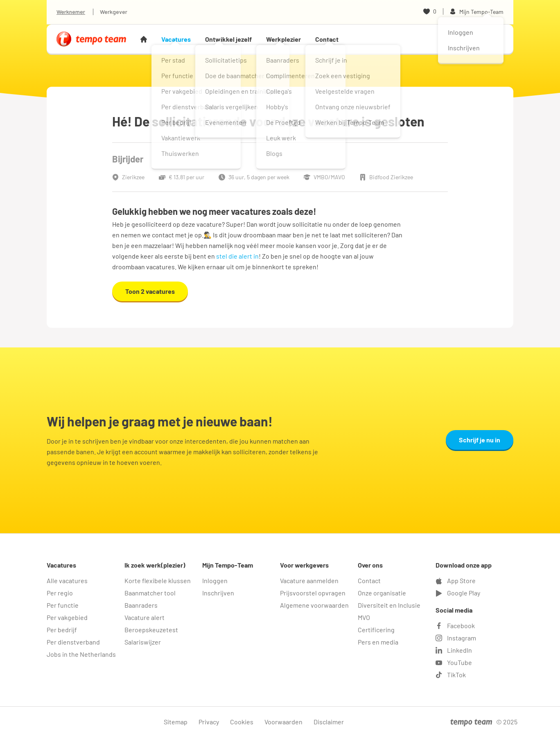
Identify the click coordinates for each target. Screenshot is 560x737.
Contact (327, 39)
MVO (364, 617)
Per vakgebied (67, 617)
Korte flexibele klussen (158, 580)
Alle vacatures (67, 580)
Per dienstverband (73, 642)
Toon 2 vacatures (150, 291)
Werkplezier (283, 39)
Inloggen (215, 580)
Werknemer (71, 12)
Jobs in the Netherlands (81, 654)
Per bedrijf (62, 630)
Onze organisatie (382, 593)
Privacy (209, 722)
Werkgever (114, 12)
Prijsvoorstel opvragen (313, 593)
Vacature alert (145, 617)
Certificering (376, 630)
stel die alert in (237, 256)
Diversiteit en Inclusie (389, 605)
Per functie (63, 605)
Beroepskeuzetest (151, 630)
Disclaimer (329, 722)
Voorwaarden (283, 722)
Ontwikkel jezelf (228, 39)
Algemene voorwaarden (314, 605)
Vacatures (176, 39)
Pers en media (378, 642)
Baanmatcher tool (150, 593)
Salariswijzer (143, 642)
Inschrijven (218, 593)
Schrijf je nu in (480, 440)
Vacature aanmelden (309, 580)
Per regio (60, 593)
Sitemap (176, 722)
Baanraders (141, 605)
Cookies (242, 722)
